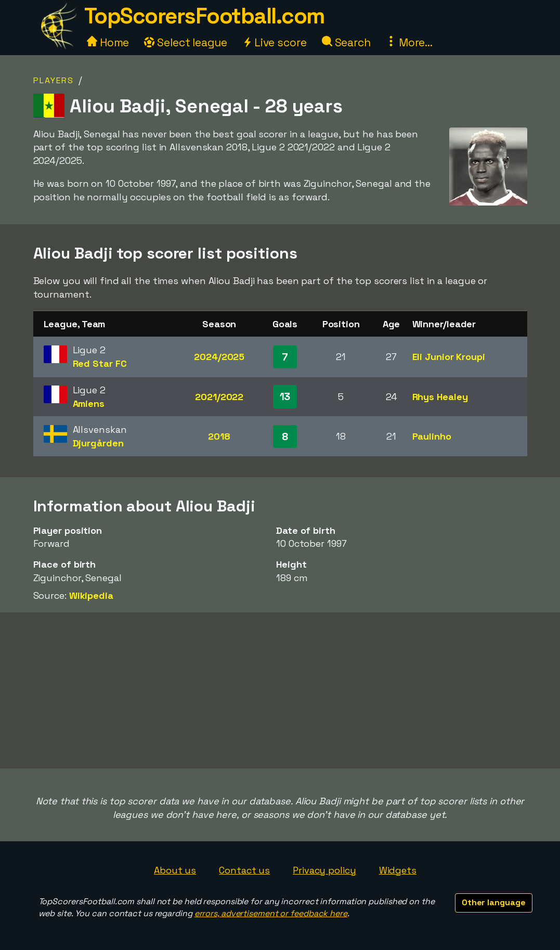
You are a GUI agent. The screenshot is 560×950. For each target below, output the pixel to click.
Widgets (398, 870)
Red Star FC (100, 363)
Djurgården (98, 443)
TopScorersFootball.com (204, 16)
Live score (275, 42)
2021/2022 (219, 397)
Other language (494, 902)
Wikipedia (91, 595)
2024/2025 (219, 357)
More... (409, 42)
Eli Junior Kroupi (449, 357)
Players (54, 80)
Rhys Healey (440, 397)
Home (108, 42)
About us (175, 870)
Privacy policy (324, 870)
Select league (186, 42)
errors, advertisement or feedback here (271, 913)
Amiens (89, 403)
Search (346, 42)
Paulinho (432, 436)
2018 (219, 436)
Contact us (244, 870)
